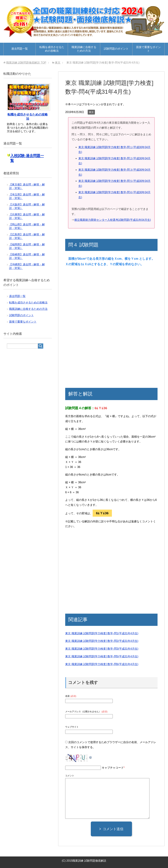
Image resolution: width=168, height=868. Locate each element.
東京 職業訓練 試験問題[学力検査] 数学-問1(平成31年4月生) (102, 633)
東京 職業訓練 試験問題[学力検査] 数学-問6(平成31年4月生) (102, 664)
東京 (91, 112)
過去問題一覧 (20, 49)
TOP (26, 63)
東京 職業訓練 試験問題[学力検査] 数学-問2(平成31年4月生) (102, 641)
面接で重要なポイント (148, 49)
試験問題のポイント (116, 49)
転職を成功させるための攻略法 (52, 49)
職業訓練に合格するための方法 (84, 49)
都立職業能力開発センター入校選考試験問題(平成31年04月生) (113, 220)
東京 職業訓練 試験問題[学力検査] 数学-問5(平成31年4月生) (102, 656)
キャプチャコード (113, 768)
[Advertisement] (96, 299)
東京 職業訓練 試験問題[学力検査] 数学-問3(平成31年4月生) (102, 649)
